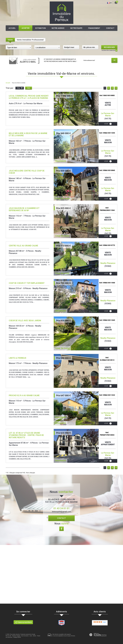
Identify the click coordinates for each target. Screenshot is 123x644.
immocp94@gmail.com (61, 512)
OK (114, 60)
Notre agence (58, 28)
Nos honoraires (25, 636)
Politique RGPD (17, 637)
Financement (94, 28)
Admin (35, 636)
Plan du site (8, 636)
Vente (10, 40)
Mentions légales (16, 636)
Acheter (26, 28)
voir (108, 124)
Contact (110, 28)
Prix (20, 88)
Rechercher (109, 47)
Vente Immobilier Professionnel (30, 40)
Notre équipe (76, 28)
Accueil (12, 28)
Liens (31, 636)
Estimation (40, 28)
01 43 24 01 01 (62, 508)
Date (29, 88)
